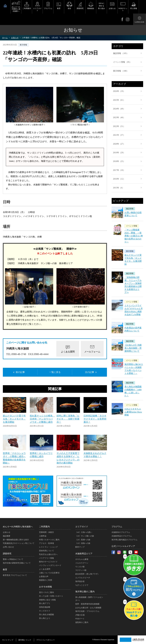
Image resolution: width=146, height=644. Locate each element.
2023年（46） (119, 117)
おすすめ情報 (45, 587)
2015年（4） (119, 188)
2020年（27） (119, 144)
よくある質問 (68, 352)
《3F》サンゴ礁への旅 (85, 536)
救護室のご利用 (46, 580)
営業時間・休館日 (46, 532)
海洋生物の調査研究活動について (17, 563)
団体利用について (46, 551)
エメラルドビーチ (83, 578)
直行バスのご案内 (46, 592)
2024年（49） (119, 109)
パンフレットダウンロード (50, 565)
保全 (69, 8)
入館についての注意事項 (49, 573)
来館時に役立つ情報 (47, 600)
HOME (5, 6)
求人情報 (134, 8)
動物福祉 (91, 8)
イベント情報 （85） (122, 62)
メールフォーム (92, 352)
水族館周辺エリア (84, 554)
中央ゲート (80, 619)
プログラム (48, 8)
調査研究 (80, 8)
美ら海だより (45, 618)
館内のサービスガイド (48, 562)
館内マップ (80, 547)
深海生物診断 (45, 607)
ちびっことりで (82, 585)
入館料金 (43, 536)
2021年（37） (119, 135)
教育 (59, 8)
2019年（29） (119, 153)
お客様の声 (44, 577)
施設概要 (7, 536)
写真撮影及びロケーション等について (19, 543)
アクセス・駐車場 (46, 543)
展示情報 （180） (121, 71)
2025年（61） (119, 100)
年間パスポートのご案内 (49, 540)
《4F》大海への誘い (84, 532)
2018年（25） (119, 161)
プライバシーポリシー (45, 640)
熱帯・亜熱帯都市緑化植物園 (87, 604)
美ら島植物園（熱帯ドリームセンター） (89, 599)
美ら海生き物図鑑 (46, 615)
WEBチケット (123, 9)
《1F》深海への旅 (83, 543)
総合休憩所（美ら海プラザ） (87, 574)
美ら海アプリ (45, 603)
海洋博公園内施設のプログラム (124, 540)
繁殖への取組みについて (13, 559)
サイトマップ (8, 640)
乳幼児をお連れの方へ (48, 554)
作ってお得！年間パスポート (51, 596)
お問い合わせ (8, 547)
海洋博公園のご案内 (85, 592)
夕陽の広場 (80, 615)
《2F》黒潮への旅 (83, 540)
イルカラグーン (82, 563)
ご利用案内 (27, 8)
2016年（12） (119, 179)
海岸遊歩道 (80, 581)
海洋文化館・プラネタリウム (87, 611)
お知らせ (112, 8)
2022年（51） (119, 126)
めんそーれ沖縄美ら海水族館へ (16, 9)
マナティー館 (81, 570)
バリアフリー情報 (46, 558)
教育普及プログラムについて (15, 575)
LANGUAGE (140, 22)
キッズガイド (45, 611)
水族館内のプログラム (121, 532)
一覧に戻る (55, 372)
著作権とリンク (25, 640)
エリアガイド (37, 9)
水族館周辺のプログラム (122, 536)
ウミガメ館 (80, 567)
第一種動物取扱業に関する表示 (16, 540)
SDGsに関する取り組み (102, 6)
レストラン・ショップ (48, 547)
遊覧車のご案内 (82, 622)
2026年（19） (119, 91)
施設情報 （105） (121, 53)
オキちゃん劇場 (82, 559)
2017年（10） (119, 170)
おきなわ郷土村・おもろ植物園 (88, 608)
